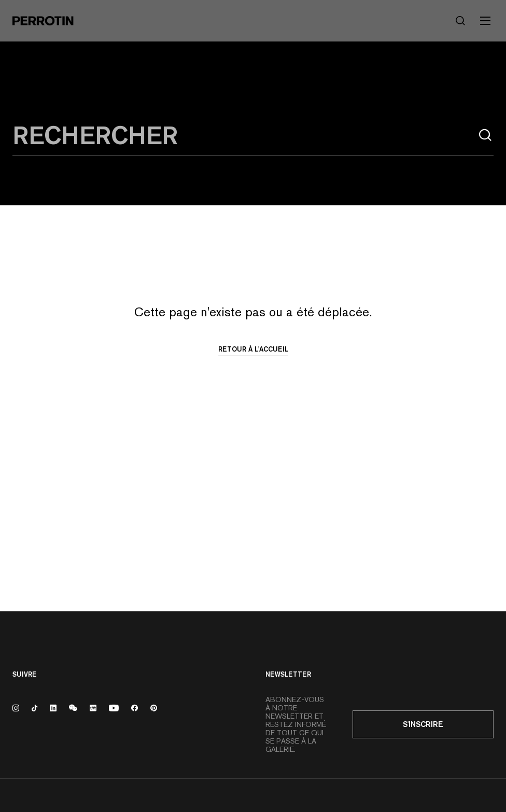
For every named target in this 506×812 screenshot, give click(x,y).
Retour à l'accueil (253, 349)
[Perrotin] (43, 21)
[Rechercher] (460, 21)
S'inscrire (423, 724)
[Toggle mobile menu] (485, 21)
